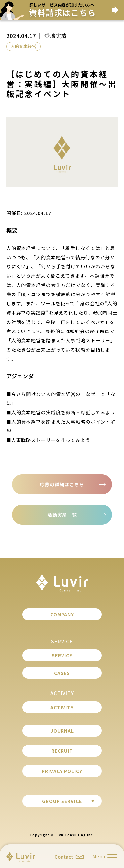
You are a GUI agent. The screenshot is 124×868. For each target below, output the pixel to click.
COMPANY (62, 614)
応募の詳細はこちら (62, 484)
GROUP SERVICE (62, 801)
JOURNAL (62, 731)
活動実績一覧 (62, 515)
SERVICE (62, 655)
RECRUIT (62, 751)
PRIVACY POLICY (62, 771)
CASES (62, 673)
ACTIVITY (62, 707)
